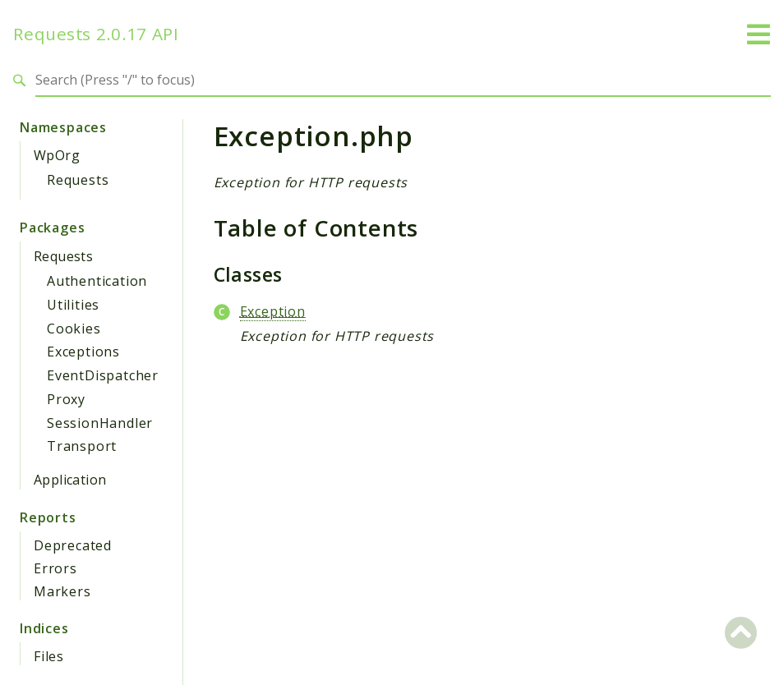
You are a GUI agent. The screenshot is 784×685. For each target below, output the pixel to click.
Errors (55, 568)
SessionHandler (100, 423)
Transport (82, 446)
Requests (78, 180)
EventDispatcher (103, 375)
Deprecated (73, 545)
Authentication (97, 281)
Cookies (74, 329)
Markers (62, 591)
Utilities (73, 305)
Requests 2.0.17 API (96, 34)
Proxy (66, 399)
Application (70, 480)
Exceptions (83, 352)
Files (49, 656)
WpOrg (57, 155)
